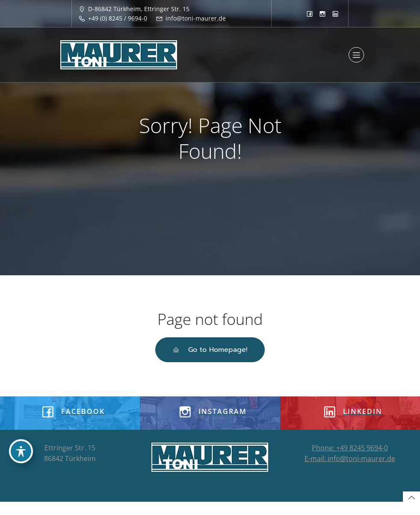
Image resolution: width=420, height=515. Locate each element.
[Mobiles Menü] (356, 55)
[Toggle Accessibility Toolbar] (21, 451)
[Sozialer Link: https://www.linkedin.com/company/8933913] (335, 14)
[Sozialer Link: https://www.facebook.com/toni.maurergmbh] (310, 14)
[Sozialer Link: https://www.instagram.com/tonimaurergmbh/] (322, 14)
